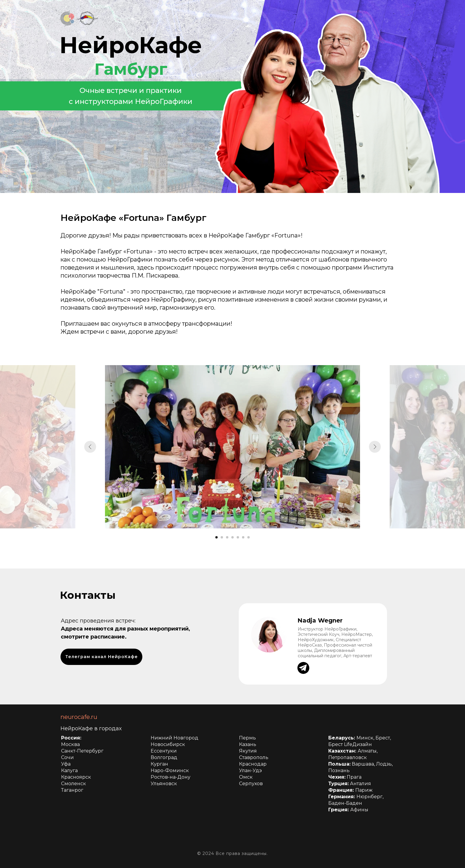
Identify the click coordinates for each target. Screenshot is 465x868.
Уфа (66, 764)
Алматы (367, 751)
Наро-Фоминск (170, 770)
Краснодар (253, 764)
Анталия (360, 784)
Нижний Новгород (175, 738)
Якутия (248, 751)
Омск (246, 777)
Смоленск (74, 784)
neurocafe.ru (79, 717)
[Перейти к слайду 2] (222, 537)
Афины (359, 810)
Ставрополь (254, 757)
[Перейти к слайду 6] (243, 537)
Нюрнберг (370, 797)
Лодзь (384, 764)
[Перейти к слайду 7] (249, 537)
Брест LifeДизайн (350, 744)
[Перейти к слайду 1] (216, 537)
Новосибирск (168, 744)
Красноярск (76, 777)
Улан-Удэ (250, 770)
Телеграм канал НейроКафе (102, 657)
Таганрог (72, 790)
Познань (339, 770)
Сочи (67, 757)
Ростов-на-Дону (171, 777)
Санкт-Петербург (82, 751)
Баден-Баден (345, 803)
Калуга (69, 770)
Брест (383, 738)
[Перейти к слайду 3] (227, 537)
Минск (365, 738)
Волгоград (164, 757)
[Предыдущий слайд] (90, 447)
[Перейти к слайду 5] (238, 537)
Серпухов (251, 784)
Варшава (363, 764)
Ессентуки (164, 751)
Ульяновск (164, 784)
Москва (70, 744)
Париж (364, 790)
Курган (159, 764)
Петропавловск (348, 757)
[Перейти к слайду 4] (232, 537)
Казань (248, 744)
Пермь (247, 738)
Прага (354, 777)
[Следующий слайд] (375, 447)
